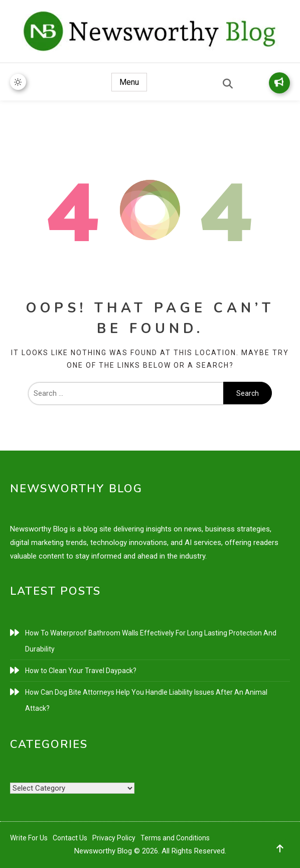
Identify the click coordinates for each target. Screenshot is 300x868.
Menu (129, 82)
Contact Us (70, 838)
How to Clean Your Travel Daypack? (81, 671)
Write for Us (279, 82)
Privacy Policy (114, 838)
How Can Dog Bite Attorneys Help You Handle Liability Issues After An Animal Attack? (146, 700)
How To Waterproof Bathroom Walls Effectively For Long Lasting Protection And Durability (151, 641)
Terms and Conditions (175, 838)
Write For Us (29, 838)
